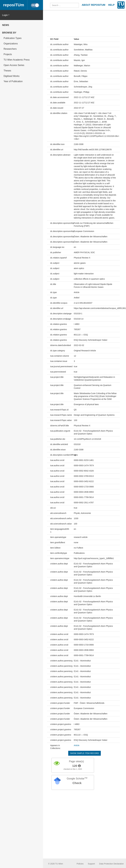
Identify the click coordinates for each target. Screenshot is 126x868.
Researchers (10, 49)
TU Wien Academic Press (17, 60)
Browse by (9, 33)
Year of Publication (13, 81)
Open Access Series (14, 65)
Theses (7, 71)
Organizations (11, 44)
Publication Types (13, 38)
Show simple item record (85, 753)
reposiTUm (14, 5)
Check (77, 783)
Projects (8, 54)
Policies (80, 864)
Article (77, 745)
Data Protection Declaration (111, 864)
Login (6, 15)
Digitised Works (12, 76)
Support (91, 864)
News (6, 25)
